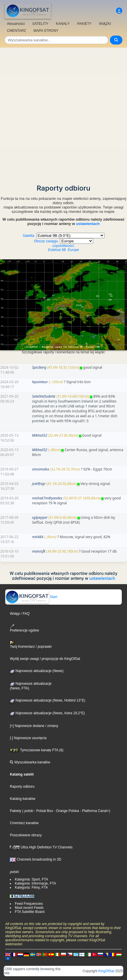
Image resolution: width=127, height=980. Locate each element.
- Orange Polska (66, 811)
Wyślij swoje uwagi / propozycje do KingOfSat (45, 659)
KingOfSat (106, 971)
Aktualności (16, 24)
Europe (73, 250)
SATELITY (40, 24)
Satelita (63, 241)
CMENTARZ (16, 31)
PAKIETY (84, 24)
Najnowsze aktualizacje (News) (37, 671)
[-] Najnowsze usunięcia (28, 738)
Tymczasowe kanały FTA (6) (37, 750)
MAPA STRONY (46, 31)
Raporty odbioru (22, 787)
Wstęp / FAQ (20, 614)
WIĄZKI (105, 24)
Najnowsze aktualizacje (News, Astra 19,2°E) (47, 713)
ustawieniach (88, 224)
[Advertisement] (63, 114)
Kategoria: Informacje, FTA (35, 883)
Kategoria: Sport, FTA (31, 879)
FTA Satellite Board (30, 912)
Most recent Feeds (29, 908)
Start (31, 597)
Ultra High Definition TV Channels (41, 847)
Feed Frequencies (29, 904)
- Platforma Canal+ (94, 811)
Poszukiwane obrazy (26, 835)
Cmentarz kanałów (24, 823)
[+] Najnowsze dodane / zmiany (34, 726)
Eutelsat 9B (57, 250)
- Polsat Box (43, 811)
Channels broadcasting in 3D (35, 859)
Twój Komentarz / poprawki (31, 645)
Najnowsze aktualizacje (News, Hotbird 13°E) (47, 700)
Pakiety (15, 811)
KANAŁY (63, 24)
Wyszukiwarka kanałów (30, 762)
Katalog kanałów (23, 799)
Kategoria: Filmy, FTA (31, 887)
